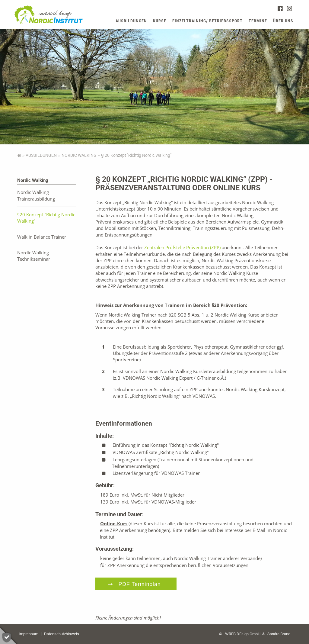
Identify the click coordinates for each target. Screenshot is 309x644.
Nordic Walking (79, 155)
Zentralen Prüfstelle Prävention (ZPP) (182, 247)
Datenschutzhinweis (62, 634)
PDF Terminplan (140, 584)
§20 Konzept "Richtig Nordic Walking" (46, 218)
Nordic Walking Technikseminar (34, 256)
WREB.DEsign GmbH (243, 634)
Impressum (29, 634)
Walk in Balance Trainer (42, 237)
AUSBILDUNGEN (41, 155)
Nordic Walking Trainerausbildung (36, 195)
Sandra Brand (279, 634)
